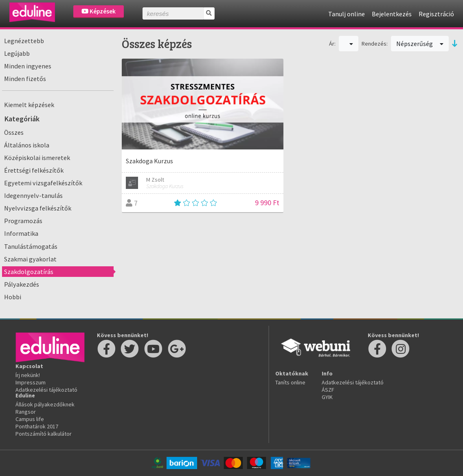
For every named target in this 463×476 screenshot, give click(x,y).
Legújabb (17, 53)
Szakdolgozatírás (29, 272)
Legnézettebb (24, 41)
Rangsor (26, 412)
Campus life (30, 419)
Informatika (21, 233)
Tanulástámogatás (31, 246)
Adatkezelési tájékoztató (46, 390)
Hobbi (13, 297)
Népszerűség (420, 44)
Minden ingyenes (28, 66)
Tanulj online (347, 14)
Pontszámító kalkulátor (44, 434)
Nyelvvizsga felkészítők (38, 208)
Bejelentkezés (392, 14)
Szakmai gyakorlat (30, 259)
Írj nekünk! (28, 375)
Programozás (23, 221)
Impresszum (31, 382)
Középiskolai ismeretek (37, 158)
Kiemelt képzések (29, 105)
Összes (14, 132)
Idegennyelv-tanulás (33, 195)
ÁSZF (328, 390)
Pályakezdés (22, 284)
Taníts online (290, 382)
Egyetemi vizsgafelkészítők (43, 183)
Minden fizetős (25, 79)
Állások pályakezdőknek (45, 404)
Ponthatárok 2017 (37, 426)
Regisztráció (436, 14)
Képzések (99, 11)
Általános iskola (27, 145)
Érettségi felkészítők (34, 170)
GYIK (327, 397)
